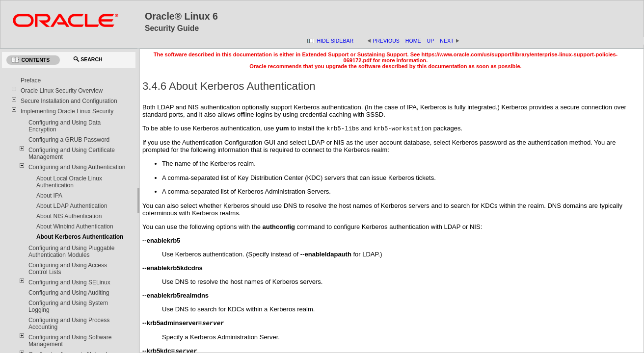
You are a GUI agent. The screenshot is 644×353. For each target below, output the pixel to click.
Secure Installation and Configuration (69, 101)
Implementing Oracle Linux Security (67, 111)
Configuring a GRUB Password (69, 140)
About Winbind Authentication (75, 227)
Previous (386, 41)
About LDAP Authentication (72, 206)
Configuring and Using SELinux (69, 282)
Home (413, 41)
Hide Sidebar (335, 41)
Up (431, 41)
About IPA (49, 196)
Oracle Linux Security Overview (62, 91)
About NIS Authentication (69, 216)
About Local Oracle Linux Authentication (69, 182)
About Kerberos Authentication (80, 237)
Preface (31, 80)
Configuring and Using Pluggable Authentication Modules (71, 252)
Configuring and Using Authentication (77, 167)
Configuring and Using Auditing (69, 293)
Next (450, 41)
